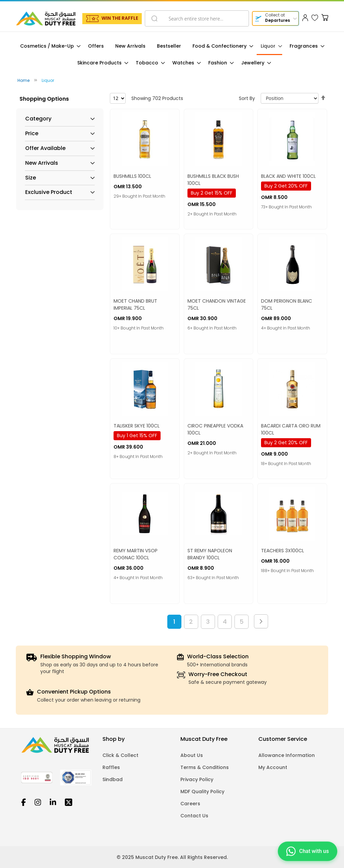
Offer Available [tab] (45, 148)
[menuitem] (48, 46)
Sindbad (113, 779)
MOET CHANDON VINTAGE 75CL (217, 304)
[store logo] (46, 18)
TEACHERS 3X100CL (283, 551)
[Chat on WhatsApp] (308, 850)
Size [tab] (31, 178)
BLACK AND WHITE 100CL (288, 176)
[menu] (172, 55)
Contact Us (194, 816)
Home (24, 80)
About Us (192, 755)
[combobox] (197, 18)
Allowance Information (287, 755)
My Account (273, 767)
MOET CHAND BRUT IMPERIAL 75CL (135, 304)
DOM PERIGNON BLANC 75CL (287, 304)
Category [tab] (38, 119)
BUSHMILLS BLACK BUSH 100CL (213, 180)
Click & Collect (120, 755)
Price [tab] (32, 134)
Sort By (247, 98)
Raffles (111, 767)
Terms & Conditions (205, 767)
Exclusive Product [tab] (49, 192)
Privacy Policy (197, 779)
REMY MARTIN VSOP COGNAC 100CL (136, 554)
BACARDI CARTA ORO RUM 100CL (291, 429)
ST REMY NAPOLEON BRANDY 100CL (210, 554)
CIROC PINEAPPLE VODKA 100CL (215, 429)
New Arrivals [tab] (42, 163)
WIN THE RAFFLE (120, 18)
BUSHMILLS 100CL (132, 176)
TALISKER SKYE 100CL (137, 426)
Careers (190, 804)
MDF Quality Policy (202, 792)
